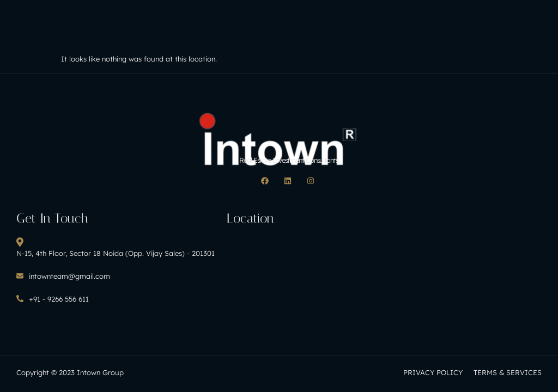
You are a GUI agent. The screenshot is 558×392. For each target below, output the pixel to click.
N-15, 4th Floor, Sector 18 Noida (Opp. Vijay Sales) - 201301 (116, 247)
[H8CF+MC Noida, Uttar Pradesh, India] (305, 277)
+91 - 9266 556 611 (53, 299)
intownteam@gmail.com (63, 276)
